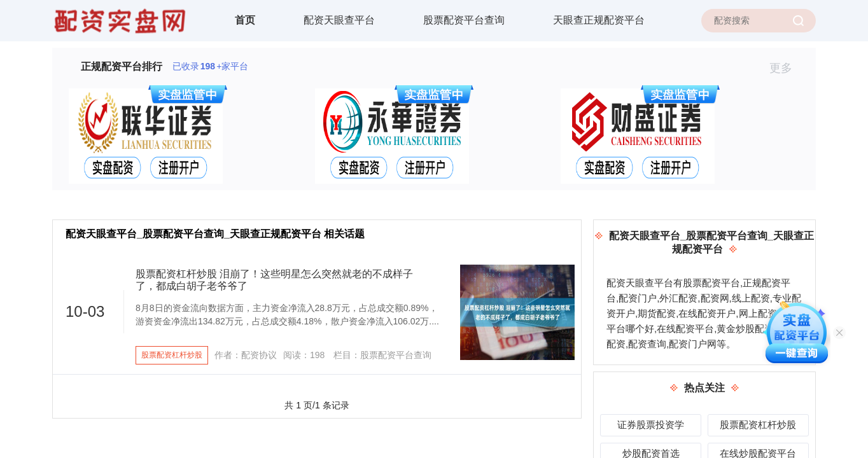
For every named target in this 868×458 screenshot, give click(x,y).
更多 (786, 68)
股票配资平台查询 (464, 20)
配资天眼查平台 (339, 20)
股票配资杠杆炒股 (172, 355)
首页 (245, 20)
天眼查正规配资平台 (599, 20)
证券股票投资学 (651, 425)
